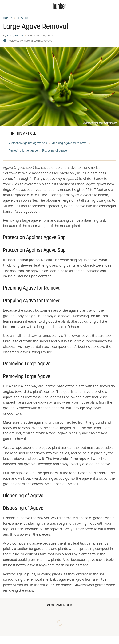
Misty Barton (15, 36)
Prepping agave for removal (69, 144)
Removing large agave (23, 151)
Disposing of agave (54, 151)
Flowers (22, 18)
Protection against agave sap (28, 144)
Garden (8, 18)
